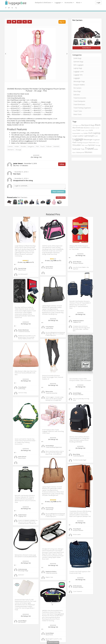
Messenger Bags (79, 81)
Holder (17, 146)
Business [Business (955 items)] (87, 128)
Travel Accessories (80, 98)
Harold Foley (22, 268)
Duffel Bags (77, 58)
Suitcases (77, 95)
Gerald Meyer (77, 393)
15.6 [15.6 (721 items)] (74, 125)
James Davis (49, 267)
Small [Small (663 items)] (86, 145)
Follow (62, 164)
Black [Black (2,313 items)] (98, 125)
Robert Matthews (24, 330)
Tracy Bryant (50, 327)
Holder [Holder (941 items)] (86, 133)
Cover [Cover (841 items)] (83, 130)
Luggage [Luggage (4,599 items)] (78, 139)
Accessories (69, 3)
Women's (11, 150)
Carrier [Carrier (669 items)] (97, 128)
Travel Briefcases (79, 104)
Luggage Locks (79, 71)
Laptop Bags (78, 68)
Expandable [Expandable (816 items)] (76, 133)
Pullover (49, 146)
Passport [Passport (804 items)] (85, 143)
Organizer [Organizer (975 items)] (96, 140)
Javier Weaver (77, 262)
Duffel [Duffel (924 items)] (91, 130)
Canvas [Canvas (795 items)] (92, 128)
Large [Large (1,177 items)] (75, 136)
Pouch (42, 146)
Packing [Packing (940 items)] (80, 143)
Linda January (23, 569)
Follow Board (61, 198)
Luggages (59, 3)
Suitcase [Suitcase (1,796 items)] (76, 149)
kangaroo (31, 146)
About (79, 3)
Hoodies (23, 146)
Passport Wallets (79, 85)
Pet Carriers (22, 197)
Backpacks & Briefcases (44, 3)
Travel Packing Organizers (82, 108)
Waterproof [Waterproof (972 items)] (80, 152)
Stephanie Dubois (78, 321)
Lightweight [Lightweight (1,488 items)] (89, 136)
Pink (37, 146)
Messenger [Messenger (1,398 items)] (88, 139)
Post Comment (58, 192)
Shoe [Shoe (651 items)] (98, 143)
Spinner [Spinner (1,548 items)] (92, 145)
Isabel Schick (22, 515)
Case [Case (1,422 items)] (78, 130)
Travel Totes (78, 111)
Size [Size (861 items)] (83, 145)
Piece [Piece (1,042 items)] (91, 142)
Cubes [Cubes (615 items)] (87, 130)
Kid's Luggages (79, 65)
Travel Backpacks (79, 101)
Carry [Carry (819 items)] (74, 130)
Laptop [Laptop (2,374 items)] (97, 133)
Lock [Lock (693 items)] (96, 136)
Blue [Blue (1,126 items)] (74, 128)
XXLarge (18, 150)
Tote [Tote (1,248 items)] (83, 149)
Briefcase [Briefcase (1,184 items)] (80, 128)
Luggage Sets (78, 75)
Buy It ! (62, 22)
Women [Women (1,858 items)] (89, 152)
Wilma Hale (49, 391)
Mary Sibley (76, 454)
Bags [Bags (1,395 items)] (92, 125)
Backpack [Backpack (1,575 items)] (86, 125)
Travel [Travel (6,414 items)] (89, 149)
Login (98, 3)
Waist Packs (78, 114)
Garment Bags (78, 62)
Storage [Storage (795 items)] (98, 145)
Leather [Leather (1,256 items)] (80, 136)
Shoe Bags (77, 91)
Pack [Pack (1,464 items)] (74, 142)
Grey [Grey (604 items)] (82, 133)
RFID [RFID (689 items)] (94, 143)
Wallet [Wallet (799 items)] (96, 149)
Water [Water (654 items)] (74, 153)
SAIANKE (56, 146)
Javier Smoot (22, 457)
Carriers (10, 146)
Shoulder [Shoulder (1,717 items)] (77, 145)
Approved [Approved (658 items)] (78, 125)
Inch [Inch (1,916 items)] (90, 133)
